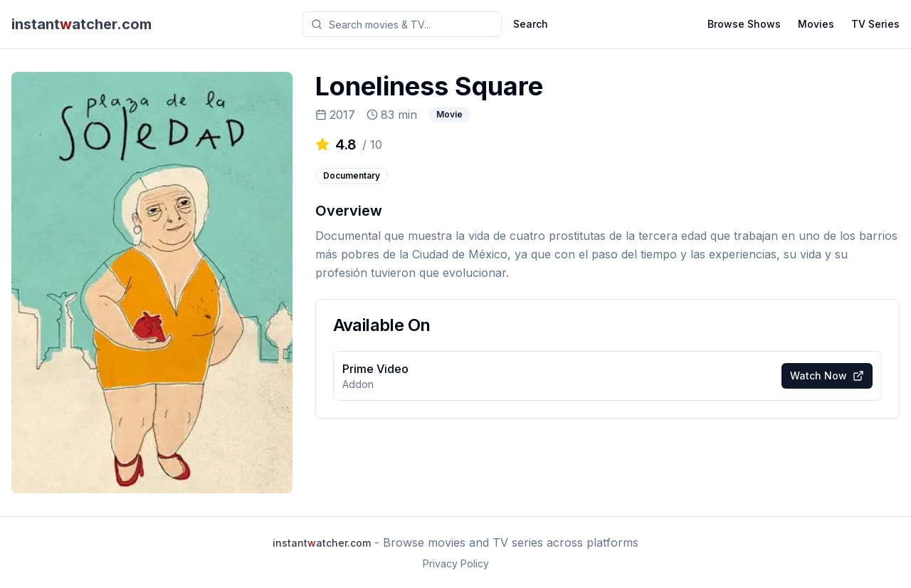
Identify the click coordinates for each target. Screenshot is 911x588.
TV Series (875, 24)
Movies (816, 24)
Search (531, 24)
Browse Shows (744, 24)
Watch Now (827, 376)
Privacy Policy (456, 563)
